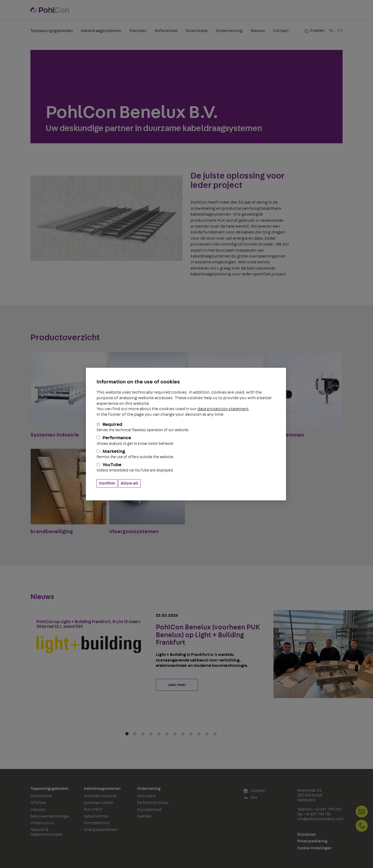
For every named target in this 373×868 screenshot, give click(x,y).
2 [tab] (135, 734)
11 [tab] (207, 734)
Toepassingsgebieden (52, 31)
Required (186, 427)
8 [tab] (183, 734)
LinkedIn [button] (254, 791)
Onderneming (229, 31)
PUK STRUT (93, 810)
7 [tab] (175, 734)
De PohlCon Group (153, 803)
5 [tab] (159, 734)
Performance (186, 441)
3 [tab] (143, 734)
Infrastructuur (42, 823)
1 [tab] (127, 734)
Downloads (197, 31)
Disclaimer (307, 835)
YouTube (186, 468)
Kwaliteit (144, 817)
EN (340, 30)
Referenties (166, 31)
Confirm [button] (107, 483)
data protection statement (223, 409)
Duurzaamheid (149, 810)
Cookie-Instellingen (314, 848)
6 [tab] (167, 734)
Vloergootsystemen (100, 830)
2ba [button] (250, 798)
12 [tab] (215, 734)
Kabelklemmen (96, 817)
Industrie (38, 810)
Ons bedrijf (147, 796)
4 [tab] (151, 734)
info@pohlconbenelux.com (320, 819)
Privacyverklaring (312, 841)
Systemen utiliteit (98, 803)
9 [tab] (191, 734)
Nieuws (258, 31)
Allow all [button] (129, 483)
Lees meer (177, 685)
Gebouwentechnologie (50, 817)
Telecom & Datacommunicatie (46, 832)
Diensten (138, 31)
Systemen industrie (100, 796)
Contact (281, 31)
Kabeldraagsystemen (101, 31)
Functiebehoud (97, 823)
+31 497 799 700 (362, 826)
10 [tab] (199, 734)
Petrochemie (41, 796)
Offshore (38, 803)
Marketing (186, 454)
